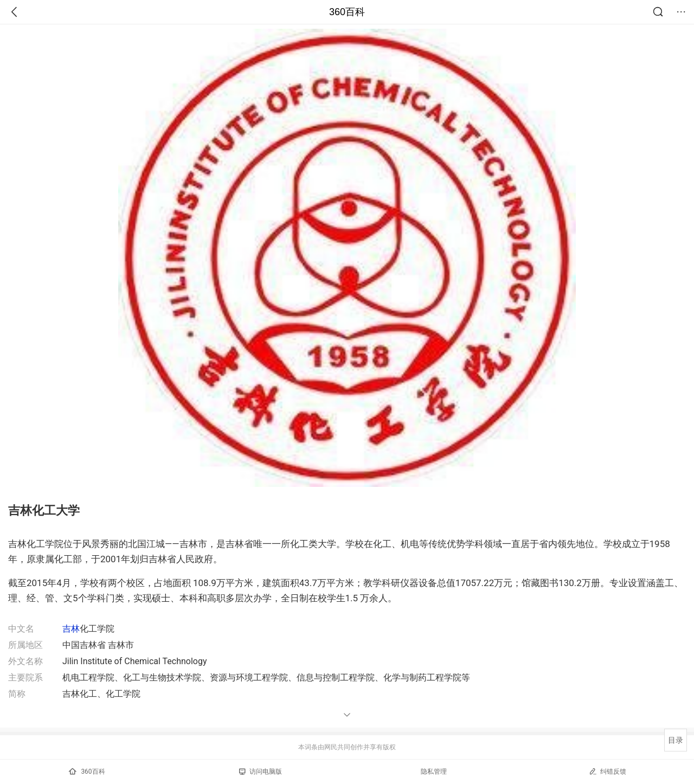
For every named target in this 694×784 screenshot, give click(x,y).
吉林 (71, 629)
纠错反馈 (608, 771)
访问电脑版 (261, 772)
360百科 (347, 12)
